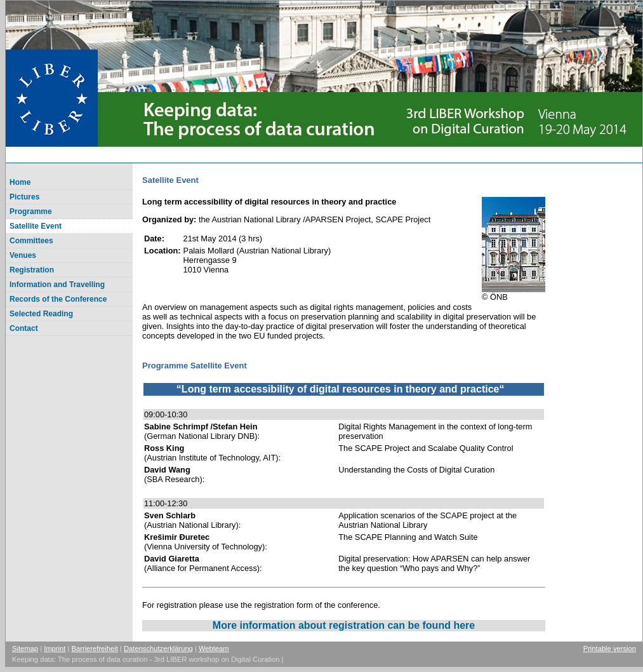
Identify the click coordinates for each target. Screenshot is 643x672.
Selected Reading (41, 314)
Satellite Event (36, 226)
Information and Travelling (57, 285)
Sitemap (25, 648)
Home (20, 182)
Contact (24, 328)
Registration (32, 270)
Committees (31, 241)
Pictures (24, 197)
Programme (31, 212)
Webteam (214, 648)
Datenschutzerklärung (158, 648)
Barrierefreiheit (95, 648)
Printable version (610, 648)
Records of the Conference (58, 299)
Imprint (55, 648)
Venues (23, 255)
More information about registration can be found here (344, 625)
